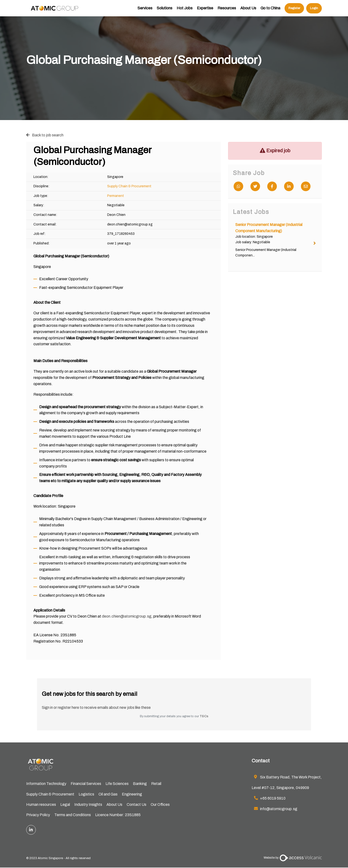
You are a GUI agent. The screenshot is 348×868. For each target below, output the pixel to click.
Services (145, 11)
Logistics (86, 794)
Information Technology (46, 784)
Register (294, 11)
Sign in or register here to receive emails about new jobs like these (96, 707)
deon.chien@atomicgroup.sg (127, 616)
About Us (248, 11)
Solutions (165, 11)
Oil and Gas (108, 794)
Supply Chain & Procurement (129, 186)
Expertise (205, 11)
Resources (227, 11)
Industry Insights (88, 805)
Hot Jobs (185, 11)
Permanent (116, 196)
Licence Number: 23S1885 (118, 815)
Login (314, 11)
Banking (140, 784)
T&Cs (204, 716)
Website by (293, 858)
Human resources (41, 805)
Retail (156, 784)
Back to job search (48, 135)
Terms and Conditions (73, 815)
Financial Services (86, 784)
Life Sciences (117, 784)
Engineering (132, 794)
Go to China (270, 11)
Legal (65, 805)
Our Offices (160, 805)
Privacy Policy (38, 815)
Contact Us (137, 805)
